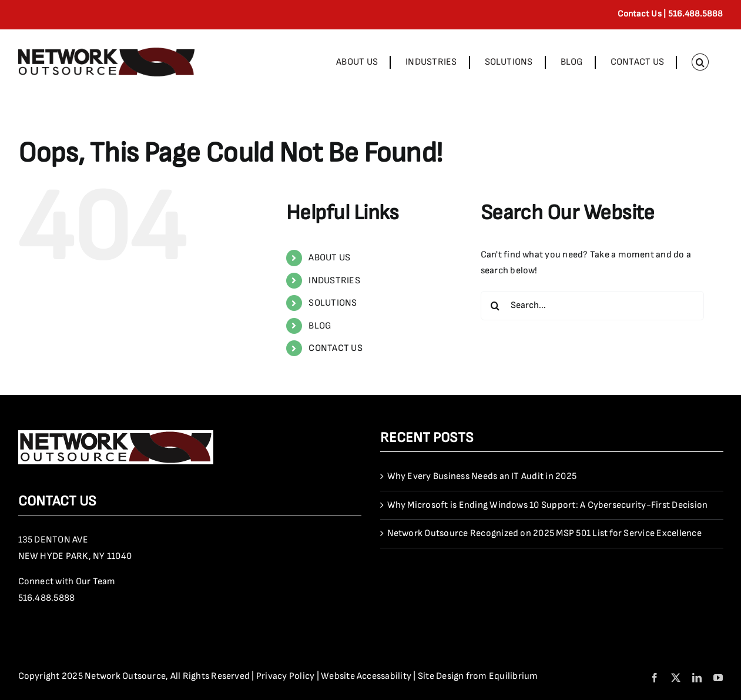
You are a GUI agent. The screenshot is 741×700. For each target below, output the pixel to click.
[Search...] (592, 306)
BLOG (320, 326)
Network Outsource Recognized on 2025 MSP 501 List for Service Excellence (544, 533)
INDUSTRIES (334, 281)
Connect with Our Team (67, 582)
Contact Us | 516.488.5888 (670, 14)
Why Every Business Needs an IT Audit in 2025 (482, 476)
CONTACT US (335, 348)
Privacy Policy (285, 676)
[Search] (495, 306)
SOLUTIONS (333, 303)
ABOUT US (329, 258)
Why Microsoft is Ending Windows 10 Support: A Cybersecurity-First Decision (548, 505)
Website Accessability (366, 676)
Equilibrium (514, 676)
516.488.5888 (47, 598)
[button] (700, 62)
